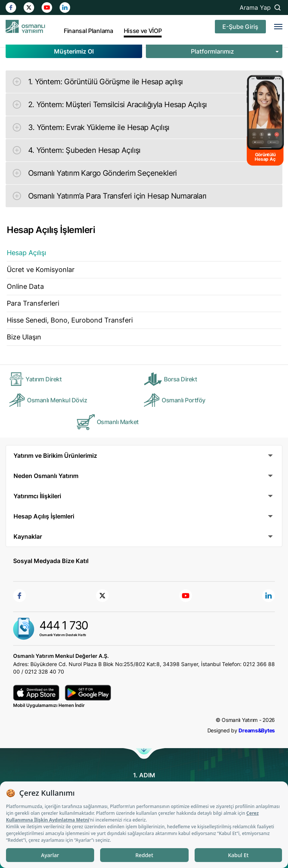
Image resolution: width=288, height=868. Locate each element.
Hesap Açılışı (26, 253)
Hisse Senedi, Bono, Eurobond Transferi (70, 320)
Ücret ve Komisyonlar (41, 270)
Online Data (25, 286)
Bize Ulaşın (24, 337)
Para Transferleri (33, 303)
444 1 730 (64, 625)
